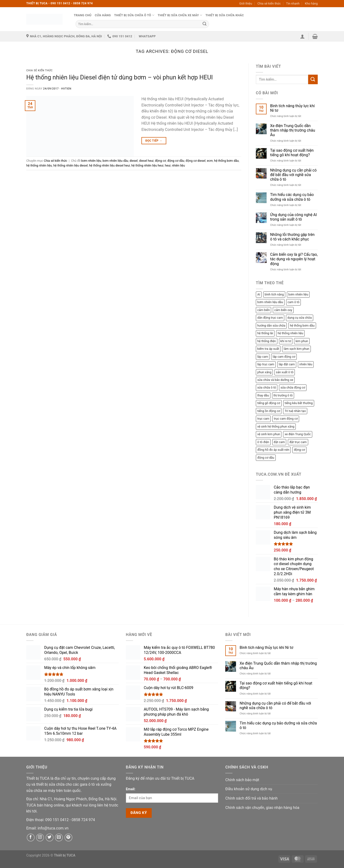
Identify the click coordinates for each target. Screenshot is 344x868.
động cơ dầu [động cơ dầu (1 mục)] (266, 458)
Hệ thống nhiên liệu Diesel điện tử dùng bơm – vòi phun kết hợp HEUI (120, 77)
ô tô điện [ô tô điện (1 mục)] (263, 442)
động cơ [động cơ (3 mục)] (299, 450)
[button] (302, 36)
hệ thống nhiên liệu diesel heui (110, 165)
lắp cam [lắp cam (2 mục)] (263, 357)
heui (168, 165)
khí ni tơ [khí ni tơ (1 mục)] (286, 341)
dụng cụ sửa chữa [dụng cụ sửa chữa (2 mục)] (300, 318)
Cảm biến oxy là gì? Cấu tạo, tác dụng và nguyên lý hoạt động (294, 259)
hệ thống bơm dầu (226, 161)
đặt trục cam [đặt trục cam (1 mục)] (298, 442)
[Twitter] (50, 837)
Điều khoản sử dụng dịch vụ (249, 789)
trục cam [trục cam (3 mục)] (263, 419)
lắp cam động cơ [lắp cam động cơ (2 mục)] (284, 357)
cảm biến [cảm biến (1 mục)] (263, 310)
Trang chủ (83, 15)
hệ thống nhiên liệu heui (147, 165)
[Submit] (204, 24)
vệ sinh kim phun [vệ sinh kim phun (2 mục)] (269, 434)
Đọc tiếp (154, 141)
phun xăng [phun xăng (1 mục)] (264, 372)
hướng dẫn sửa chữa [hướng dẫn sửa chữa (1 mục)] (271, 325)
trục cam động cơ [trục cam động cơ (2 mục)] (286, 419)
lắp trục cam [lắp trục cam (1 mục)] (266, 364)
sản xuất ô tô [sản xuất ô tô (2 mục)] (285, 372)
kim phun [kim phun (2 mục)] (302, 341)
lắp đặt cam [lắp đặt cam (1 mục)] (287, 364)
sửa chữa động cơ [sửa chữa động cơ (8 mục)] (293, 387)
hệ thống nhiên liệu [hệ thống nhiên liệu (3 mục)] (290, 333)
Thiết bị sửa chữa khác (225, 15)
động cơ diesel (196, 161)
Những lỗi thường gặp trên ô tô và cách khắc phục (292, 237)
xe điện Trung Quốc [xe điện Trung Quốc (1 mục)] (298, 434)
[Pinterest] (68, 837)
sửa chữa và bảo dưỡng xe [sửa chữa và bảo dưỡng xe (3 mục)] (275, 380)
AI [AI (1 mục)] (259, 294)
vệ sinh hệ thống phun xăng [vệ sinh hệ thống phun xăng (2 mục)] (276, 426)
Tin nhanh (293, 3)
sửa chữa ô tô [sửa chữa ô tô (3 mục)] (267, 387)
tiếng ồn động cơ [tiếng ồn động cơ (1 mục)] (269, 411)
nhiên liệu (178, 165)
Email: (131, 789)
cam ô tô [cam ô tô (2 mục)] (294, 302)
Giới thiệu (246, 3)
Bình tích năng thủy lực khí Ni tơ (293, 108)
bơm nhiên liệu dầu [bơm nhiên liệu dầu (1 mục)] (270, 302)
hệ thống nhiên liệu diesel (70, 165)
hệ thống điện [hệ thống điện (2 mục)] (267, 341)
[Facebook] (31, 837)
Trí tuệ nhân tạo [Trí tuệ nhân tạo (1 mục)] (295, 411)
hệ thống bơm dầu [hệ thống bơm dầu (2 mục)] (302, 325)
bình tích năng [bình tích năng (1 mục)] (274, 294)
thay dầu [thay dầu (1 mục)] (263, 395)
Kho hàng (311, 3)
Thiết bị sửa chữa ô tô (134, 15)
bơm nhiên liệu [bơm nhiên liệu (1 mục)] (298, 294)
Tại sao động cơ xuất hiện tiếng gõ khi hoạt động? (292, 153)
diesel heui (146, 161)
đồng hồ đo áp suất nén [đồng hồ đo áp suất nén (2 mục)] (273, 450)
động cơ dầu (176, 161)
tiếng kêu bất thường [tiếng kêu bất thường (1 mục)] (299, 403)
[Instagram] (40, 837)
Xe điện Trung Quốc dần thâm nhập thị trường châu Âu (293, 130)
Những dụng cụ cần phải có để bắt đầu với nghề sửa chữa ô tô (293, 175)
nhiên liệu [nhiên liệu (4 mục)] (306, 364)
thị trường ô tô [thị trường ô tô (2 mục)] (283, 395)
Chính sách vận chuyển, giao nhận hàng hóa (262, 808)
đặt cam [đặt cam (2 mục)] (279, 442)
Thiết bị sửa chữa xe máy (180, 15)
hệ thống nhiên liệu (39, 165)
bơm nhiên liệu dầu (115, 161)
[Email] (53, 828)
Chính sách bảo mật (242, 780)
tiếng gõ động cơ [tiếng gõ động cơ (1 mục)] (269, 403)
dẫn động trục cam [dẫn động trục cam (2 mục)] (270, 318)
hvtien (66, 89)
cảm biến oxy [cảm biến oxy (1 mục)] (283, 310)
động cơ (160, 161)
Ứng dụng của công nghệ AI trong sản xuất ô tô (294, 217)
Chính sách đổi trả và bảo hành (251, 798)
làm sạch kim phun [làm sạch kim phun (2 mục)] (296, 349)
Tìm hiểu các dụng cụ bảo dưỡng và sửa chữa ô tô (292, 197)
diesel (134, 161)
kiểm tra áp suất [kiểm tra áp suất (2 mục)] (268, 349)
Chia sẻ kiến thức (269, 3)
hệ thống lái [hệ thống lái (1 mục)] (265, 333)
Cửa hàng (103, 15)
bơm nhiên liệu (91, 161)
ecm (210, 161)
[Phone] (58, 820)
